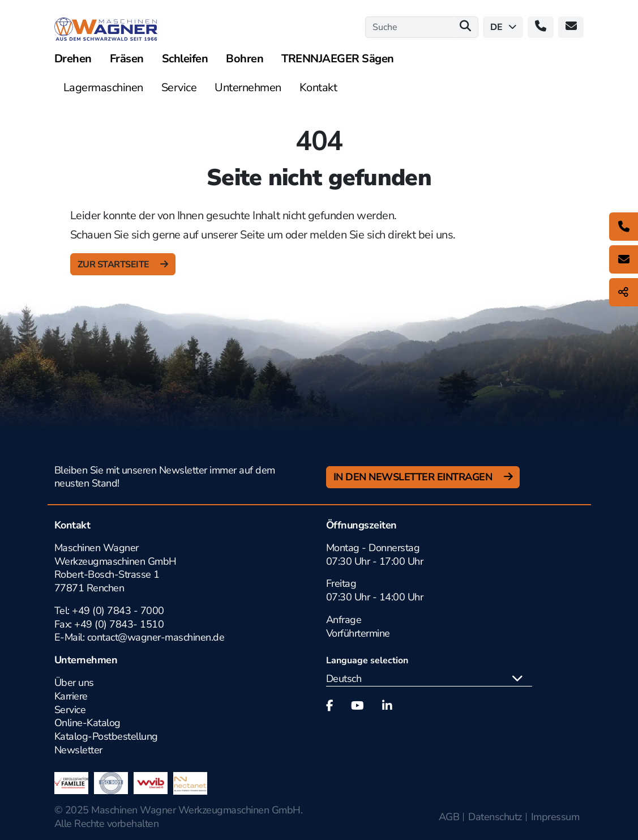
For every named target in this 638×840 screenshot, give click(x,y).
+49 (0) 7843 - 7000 (118, 611)
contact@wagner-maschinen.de (157, 637)
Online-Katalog (87, 723)
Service (70, 710)
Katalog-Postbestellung (106, 736)
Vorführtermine (358, 633)
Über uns (74, 683)
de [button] (503, 27)
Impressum (555, 817)
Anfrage (344, 620)
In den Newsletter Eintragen (414, 477)
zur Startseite (115, 265)
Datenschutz (495, 817)
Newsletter (78, 750)
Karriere (71, 696)
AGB (449, 817)
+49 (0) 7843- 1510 (119, 624)
